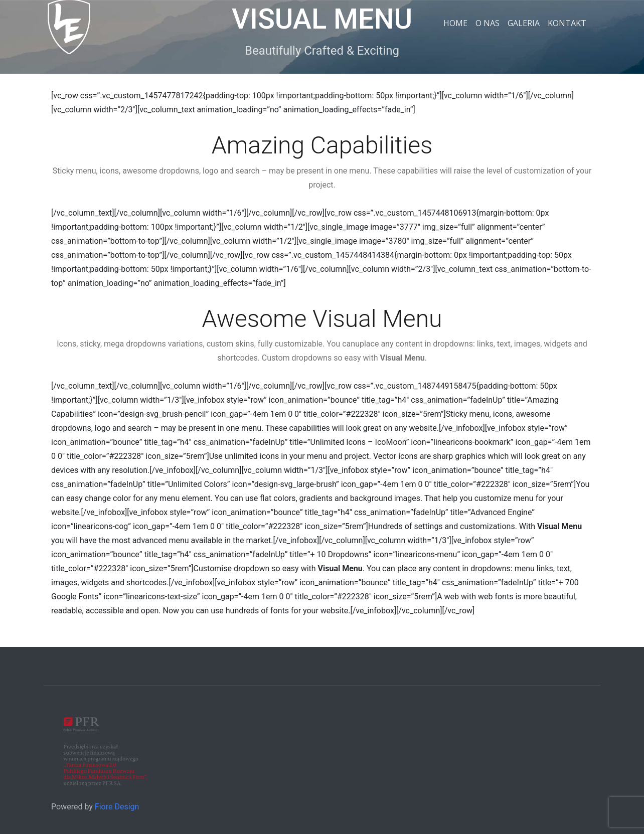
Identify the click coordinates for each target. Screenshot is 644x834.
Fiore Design (117, 807)
